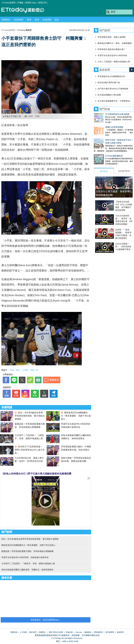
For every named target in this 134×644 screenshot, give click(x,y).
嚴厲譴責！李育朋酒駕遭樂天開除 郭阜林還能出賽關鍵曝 (27, 551)
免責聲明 (120, 632)
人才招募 (23, 632)
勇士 (18, 370)
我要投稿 (14, 632)
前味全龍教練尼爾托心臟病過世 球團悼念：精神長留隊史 (27, 570)
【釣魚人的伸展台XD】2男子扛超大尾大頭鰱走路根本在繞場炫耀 (36, 474)
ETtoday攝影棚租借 (103, 150)
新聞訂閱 (42, 3)
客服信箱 (69, 632)
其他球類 (47, 20)
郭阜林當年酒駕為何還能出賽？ (112, 49)
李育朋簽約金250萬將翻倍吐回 (111, 76)
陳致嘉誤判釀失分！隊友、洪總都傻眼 (115, 43)
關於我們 (33, 632)
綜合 (57, 20)
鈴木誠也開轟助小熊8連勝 (109, 95)
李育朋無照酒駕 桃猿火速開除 (112, 37)
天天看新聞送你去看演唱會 (106, 114)
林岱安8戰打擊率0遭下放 (109, 83)
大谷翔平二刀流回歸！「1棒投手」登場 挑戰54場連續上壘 (28, 563)
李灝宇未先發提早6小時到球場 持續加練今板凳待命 (25, 557)
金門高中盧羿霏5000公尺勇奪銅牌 (113, 89)
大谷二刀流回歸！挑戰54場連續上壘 (114, 62)
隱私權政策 (98, 632)
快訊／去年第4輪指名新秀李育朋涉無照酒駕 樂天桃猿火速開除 (30, 416)
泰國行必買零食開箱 (103, 124)
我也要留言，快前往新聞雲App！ (46, 620)
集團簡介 (43, 632)
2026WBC (19, 20)
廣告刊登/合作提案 (56, 632)
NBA (12, 370)
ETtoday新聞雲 (9, 3)
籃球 (37, 20)
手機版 (20, 3)
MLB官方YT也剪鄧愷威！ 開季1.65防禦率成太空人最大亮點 (30, 450)
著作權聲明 (110, 632)
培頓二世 (34, 370)
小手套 (25, 370)
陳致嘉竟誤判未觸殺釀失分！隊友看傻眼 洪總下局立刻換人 (76, 416)
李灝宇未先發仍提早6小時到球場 (112, 55)
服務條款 (88, 632)
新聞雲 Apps (31, 3)
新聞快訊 (6, 20)
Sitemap (79, 632)
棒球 (29, 20)
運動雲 (25, 10)
